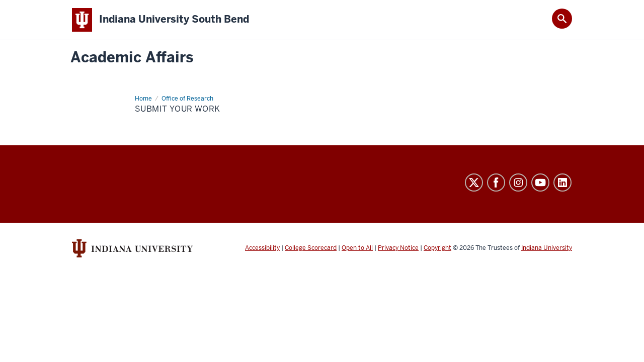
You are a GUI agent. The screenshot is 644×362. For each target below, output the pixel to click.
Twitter (474, 183)
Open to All (357, 248)
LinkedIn (562, 183)
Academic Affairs (132, 58)
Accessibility (262, 248)
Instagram (518, 183)
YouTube (540, 183)
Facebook (496, 183)
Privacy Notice (398, 248)
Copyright (437, 248)
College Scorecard (311, 248)
